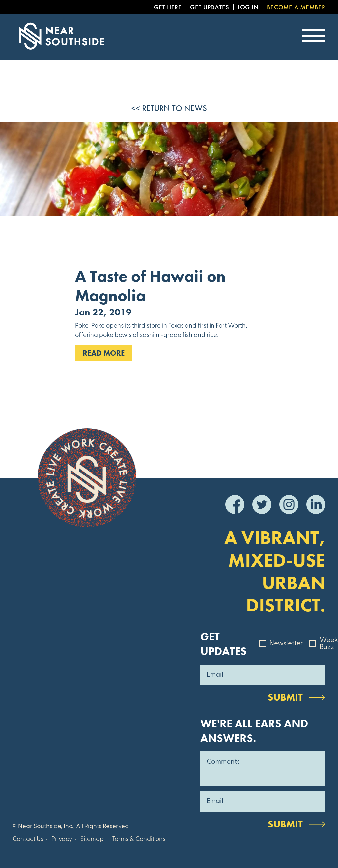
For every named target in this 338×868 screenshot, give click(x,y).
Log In (248, 7)
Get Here (168, 7)
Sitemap (92, 840)
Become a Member (296, 7)
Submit (285, 697)
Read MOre (104, 353)
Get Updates (210, 7)
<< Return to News (169, 108)
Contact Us (28, 840)
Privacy (62, 840)
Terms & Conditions (139, 840)
